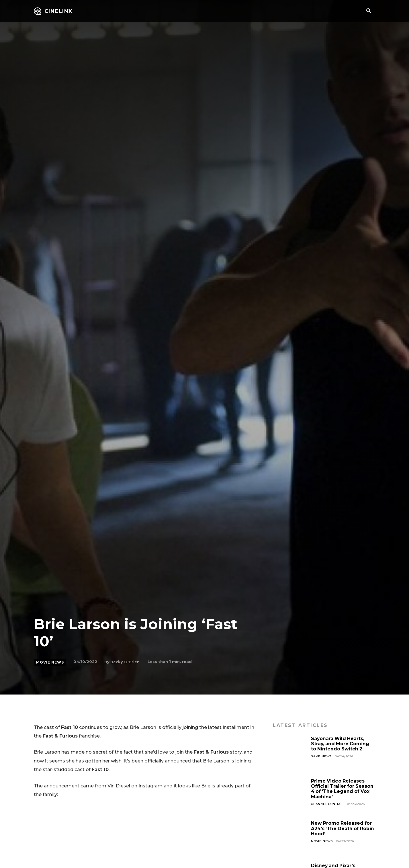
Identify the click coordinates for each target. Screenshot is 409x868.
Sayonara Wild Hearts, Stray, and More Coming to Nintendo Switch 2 (341, 744)
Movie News (50, 662)
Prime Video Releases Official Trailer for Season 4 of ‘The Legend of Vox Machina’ (343, 789)
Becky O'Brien (125, 662)
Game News (321, 756)
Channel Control (327, 804)
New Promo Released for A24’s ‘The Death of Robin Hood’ (343, 828)
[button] (369, 11)
